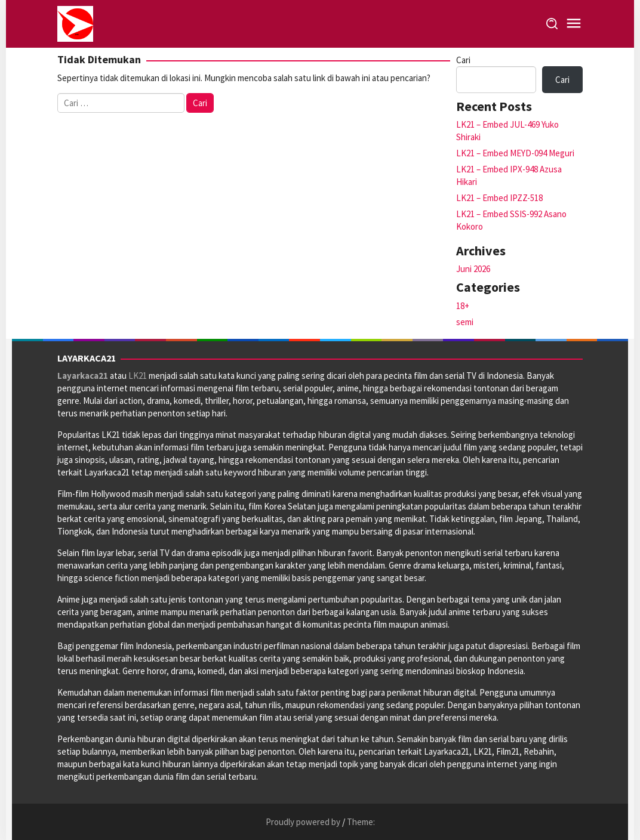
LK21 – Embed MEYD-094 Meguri (515, 153)
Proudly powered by (304, 822)
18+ (463, 306)
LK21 (138, 376)
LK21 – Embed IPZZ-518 (499, 198)
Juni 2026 (473, 269)
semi (465, 322)
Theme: (361, 822)
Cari (463, 60)
